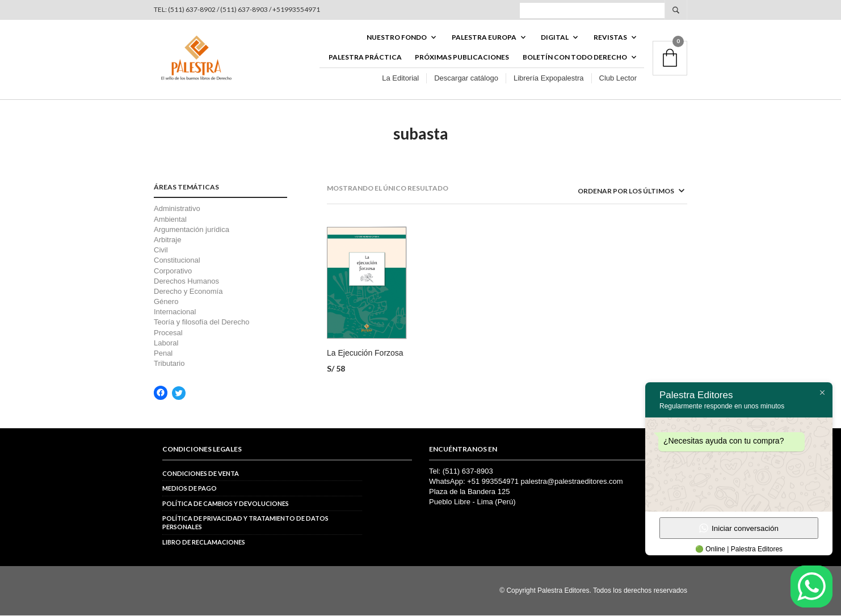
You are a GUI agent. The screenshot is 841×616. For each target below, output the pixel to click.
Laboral (166, 343)
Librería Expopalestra (549, 79)
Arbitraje (167, 241)
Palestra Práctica (365, 58)
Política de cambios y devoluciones (226, 504)
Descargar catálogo (466, 79)
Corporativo (173, 271)
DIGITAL (555, 38)
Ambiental (170, 220)
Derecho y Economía (188, 292)
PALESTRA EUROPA (484, 38)
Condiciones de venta (201, 474)
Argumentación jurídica (192, 230)
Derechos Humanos (186, 282)
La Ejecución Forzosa (365, 353)
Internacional (175, 313)
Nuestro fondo (397, 38)
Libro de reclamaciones (204, 543)
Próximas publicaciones (462, 58)
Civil (161, 251)
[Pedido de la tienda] (616, 192)
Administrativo (177, 210)
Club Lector (618, 79)
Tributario (169, 364)
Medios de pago (190, 489)
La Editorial (400, 79)
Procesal (168, 333)
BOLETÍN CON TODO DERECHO (575, 58)
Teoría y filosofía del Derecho (201, 323)
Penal (163, 354)
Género (166, 303)
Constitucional (177, 261)
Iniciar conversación (739, 528)
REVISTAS (610, 38)
